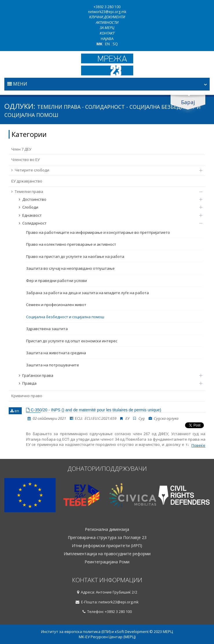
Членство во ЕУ (25, 160)
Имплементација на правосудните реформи (107, 554)
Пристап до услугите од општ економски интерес (72, 341)
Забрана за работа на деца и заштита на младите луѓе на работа (87, 293)
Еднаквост (108, 215)
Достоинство (108, 199)
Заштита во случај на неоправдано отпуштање (70, 268)
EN (107, 44)
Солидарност (108, 223)
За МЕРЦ (107, 28)
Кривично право (27, 396)
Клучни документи (107, 17)
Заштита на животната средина (56, 353)
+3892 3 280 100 (107, 7)
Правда (108, 383)
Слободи (108, 207)
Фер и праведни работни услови (56, 281)
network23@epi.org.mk (107, 12)
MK (99, 44)
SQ (115, 44)
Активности (107, 22)
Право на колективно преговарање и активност (71, 244)
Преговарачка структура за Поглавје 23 (107, 538)
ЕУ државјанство (27, 181)
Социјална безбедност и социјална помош (65, 317)
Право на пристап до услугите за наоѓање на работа (75, 256)
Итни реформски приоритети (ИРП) (107, 546)
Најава (107, 39)
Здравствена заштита (47, 329)
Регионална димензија (107, 529)
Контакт (107, 33)
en (15, 411)
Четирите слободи (104, 170)
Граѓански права (108, 375)
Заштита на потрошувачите (53, 365)
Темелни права (104, 191)
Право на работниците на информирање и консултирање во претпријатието (98, 232)
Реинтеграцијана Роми (107, 562)
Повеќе (198, 445)
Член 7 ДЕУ (21, 149)
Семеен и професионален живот (56, 305)
